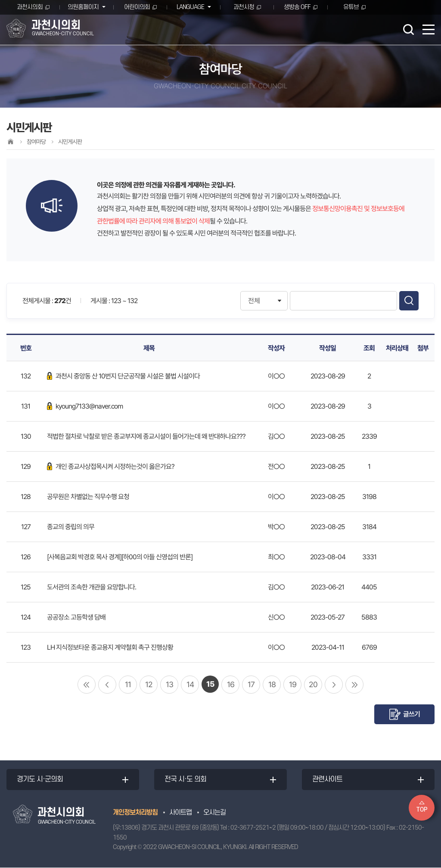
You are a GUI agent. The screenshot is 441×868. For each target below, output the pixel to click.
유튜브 (351, 7)
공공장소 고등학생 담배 (76, 617)
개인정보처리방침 (135, 813)
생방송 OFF (297, 7)
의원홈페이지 (83, 7)
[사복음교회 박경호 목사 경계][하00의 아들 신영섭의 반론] (120, 557)
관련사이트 (328, 780)
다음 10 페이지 (334, 685)
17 (251, 684)
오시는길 (214, 813)
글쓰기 (411, 714)
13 (169, 684)
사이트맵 (180, 813)
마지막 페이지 (354, 685)
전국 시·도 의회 (186, 780)
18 (272, 684)
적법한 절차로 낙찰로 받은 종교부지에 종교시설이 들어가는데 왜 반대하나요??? (146, 436)
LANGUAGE (189, 7)
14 (190, 684)
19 (293, 684)
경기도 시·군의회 (40, 780)
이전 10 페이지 (107, 685)
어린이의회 (137, 7)
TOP (422, 810)
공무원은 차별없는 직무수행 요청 (88, 497)
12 (149, 684)
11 (128, 684)
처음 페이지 (87, 685)
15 (210, 684)
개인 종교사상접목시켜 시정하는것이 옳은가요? (111, 467)
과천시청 (244, 7)
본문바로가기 (0, 0)
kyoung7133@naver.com (85, 406)
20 (313, 684)
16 (231, 684)
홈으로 (10, 141)
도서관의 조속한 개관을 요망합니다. (92, 587)
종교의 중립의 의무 (71, 527)
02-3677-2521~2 (253, 829)
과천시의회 (30, 7)
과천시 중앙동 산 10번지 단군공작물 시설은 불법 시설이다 (123, 376)
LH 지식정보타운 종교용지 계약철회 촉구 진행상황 (110, 647)
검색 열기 (408, 29)
